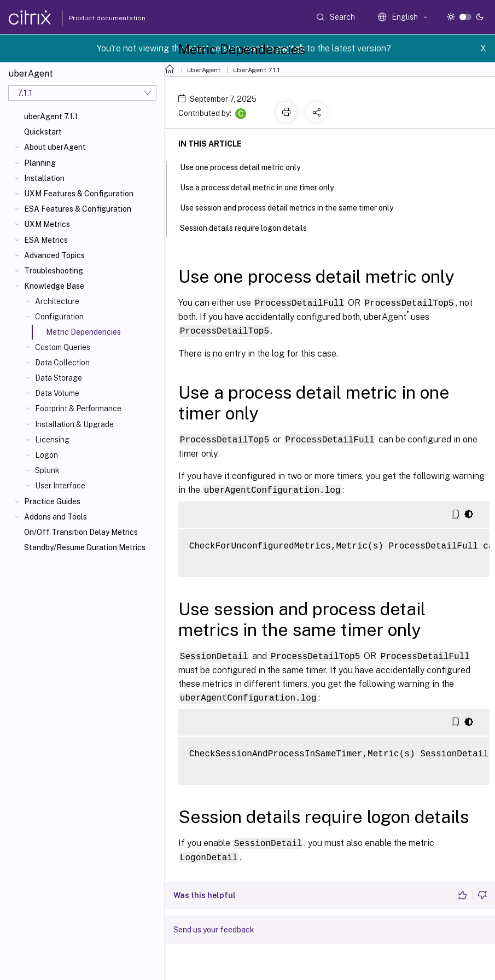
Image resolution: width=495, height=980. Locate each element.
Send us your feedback (214, 925)
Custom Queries (63, 347)
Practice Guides (52, 501)
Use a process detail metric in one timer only (263, 186)
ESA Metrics (46, 240)
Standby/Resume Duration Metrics (85, 547)
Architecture (57, 301)
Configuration (59, 317)
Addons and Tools (56, 517)
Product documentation (94, 18)
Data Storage (59, 378)
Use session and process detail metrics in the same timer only (293, 207)
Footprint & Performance (78, 409)
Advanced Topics (54, 255)
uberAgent (204, 70)
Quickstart (43, 132)
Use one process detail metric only (246, 166)
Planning (40, 163)
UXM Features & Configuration (79, 194)
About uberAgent (55, 147)
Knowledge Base (54, 286)
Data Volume (57, 393)
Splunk (47, 470)
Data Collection (62, 363)
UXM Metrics (47, 224)
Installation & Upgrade (74, 424)
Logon (46, 455)
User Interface (60, 486)
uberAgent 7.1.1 (51, 116)
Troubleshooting (54, 271)
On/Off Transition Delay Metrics (81, 532)
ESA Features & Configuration (78, 209)
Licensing (52, 440)
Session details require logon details (249, 227)
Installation (44, 178)
